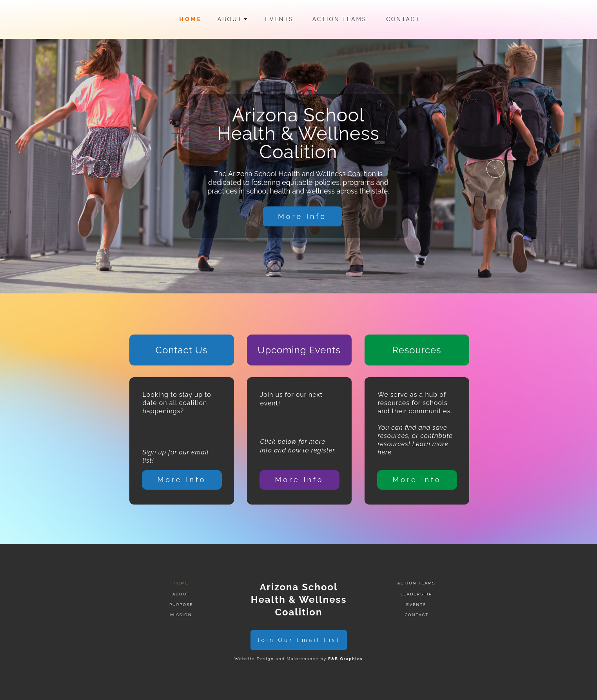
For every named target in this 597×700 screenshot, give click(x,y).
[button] (102, 169)
